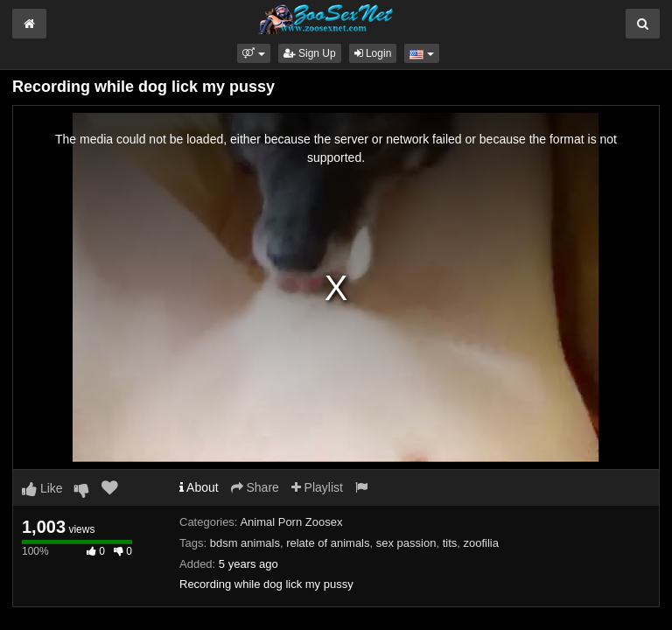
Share (255, 487)
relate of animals (328, 543)
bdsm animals (245, 543)
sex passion (406, 543)
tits (450, 543)
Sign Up (310, 53)
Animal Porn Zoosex (291, 522)
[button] (253, 53)
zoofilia (481, 543)
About (199, 487)
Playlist (317, 487)
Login (373, 53)
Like (42, 488)
